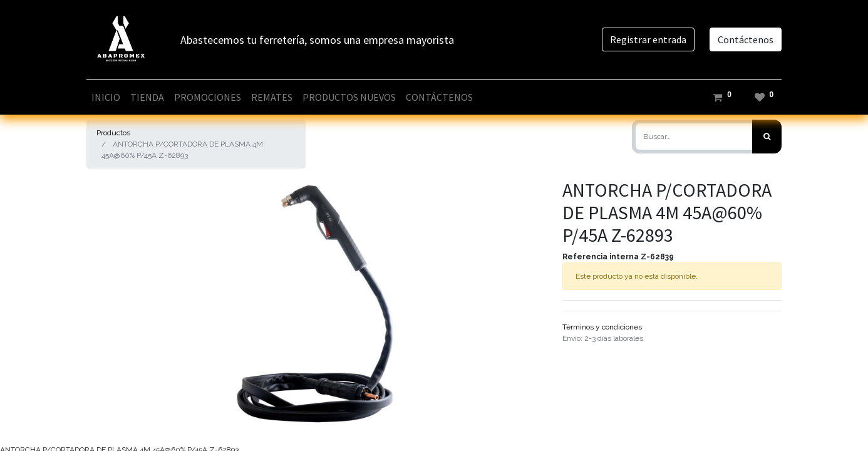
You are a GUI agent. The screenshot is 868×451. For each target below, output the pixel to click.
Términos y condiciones (602, 327)
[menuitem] (106, 97)
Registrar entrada (648, 39)
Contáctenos (746, 39)
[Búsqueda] (767, 137)
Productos (113, 133)
